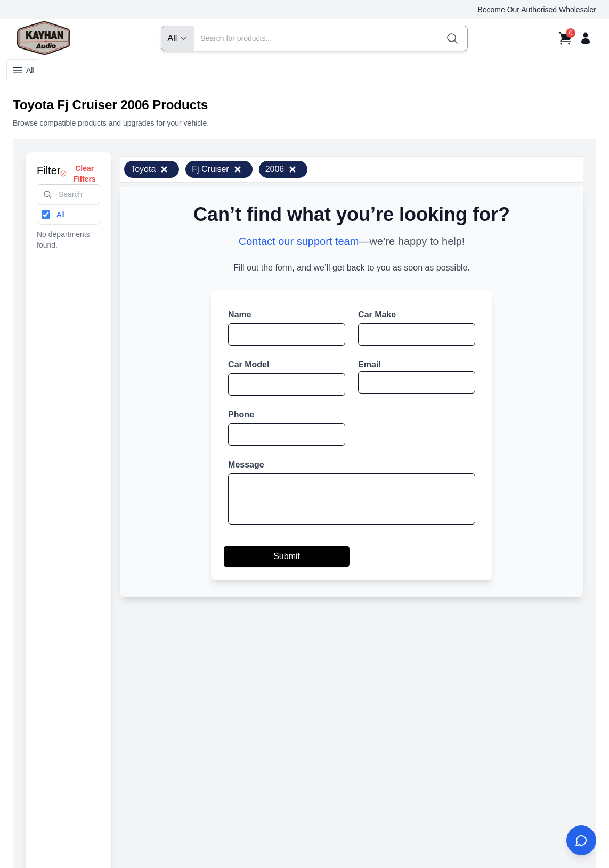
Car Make (377, 314)
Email (370, 365)
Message (246, 465)
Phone (241, 415)
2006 (281, 169)
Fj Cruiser (217, 169)
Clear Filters (78, 174)
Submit (287, 556)
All (23, 70)
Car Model (249, 365)
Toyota (149, 169)
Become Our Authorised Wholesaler (537, 10)
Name (240, 314)
